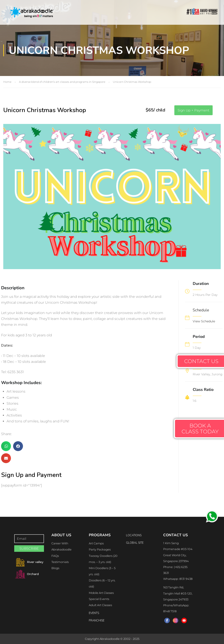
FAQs (55, 556)
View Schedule (204, 321)
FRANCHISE (97, 621)
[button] (193, 110)
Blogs (55, 568)
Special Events (99, 599)
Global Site (135, 543)
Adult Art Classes (100, 605)
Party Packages (100, 549)
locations (134, 535)
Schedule (201, 310)
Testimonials (60, 562)
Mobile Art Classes (101, 593)
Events (94, 613)
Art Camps (96, 543)
